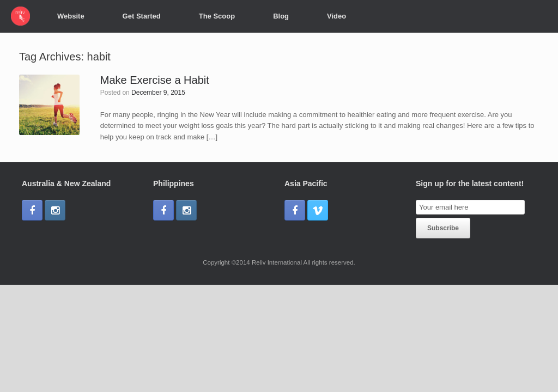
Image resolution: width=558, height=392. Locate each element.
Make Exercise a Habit (155, 80)
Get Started (142, 16)
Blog (281, 16)
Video (336, 16)
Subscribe (443, 228)
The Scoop (217, 16)
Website (71, 16)
